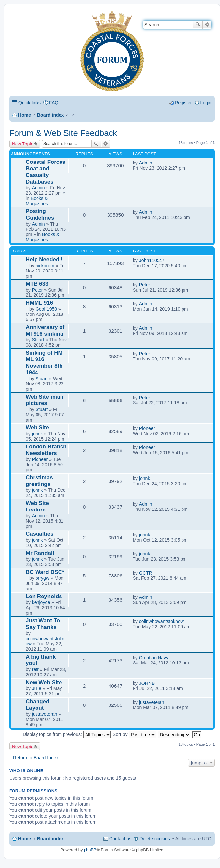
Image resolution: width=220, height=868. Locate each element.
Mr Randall (40, 553)
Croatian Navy (154, 658)
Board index (50, 115)
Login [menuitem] (206, 103)
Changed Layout (37, 705)
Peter (37, 290)
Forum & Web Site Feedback (63, 133)
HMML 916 (39, 303)
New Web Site (44, 682)
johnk (37, 434)
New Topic (23, 144)
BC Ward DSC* (45, 572)
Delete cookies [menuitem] (155, 839)
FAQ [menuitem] (54, 103)
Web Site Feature (37, 506)
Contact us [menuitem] (120, 839)
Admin (38, 188)
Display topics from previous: (67, 734)
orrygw (42, 578)
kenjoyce (41, 602)
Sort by (134, 734)
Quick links (30, 103)
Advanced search (207, 25)
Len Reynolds (44, 596)
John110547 (152, 260)
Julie (37, 688)
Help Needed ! (44, 260)
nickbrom (45, 266)
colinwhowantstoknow (161, 621)
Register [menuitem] (183, 103)
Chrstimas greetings (39, 481)
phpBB (90, 850)
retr (35, 669)
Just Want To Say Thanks (43, 624)
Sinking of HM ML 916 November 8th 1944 (44, 363)
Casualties (39, 534)
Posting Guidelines (40, 215)
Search (198, 25)
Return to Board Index (36, 758)
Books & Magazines (37, 201)
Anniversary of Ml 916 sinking (45, 330)
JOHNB (147, 683)
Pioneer (147, 428)
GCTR (146, 573)
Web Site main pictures (45, 400)
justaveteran (45, 714)
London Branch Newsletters (46, 450)
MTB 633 (37, 284)
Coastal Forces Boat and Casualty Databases (46, 172)
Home (24, 115)
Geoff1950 (46, 309)
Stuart (38, 340)
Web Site (37, 428)
